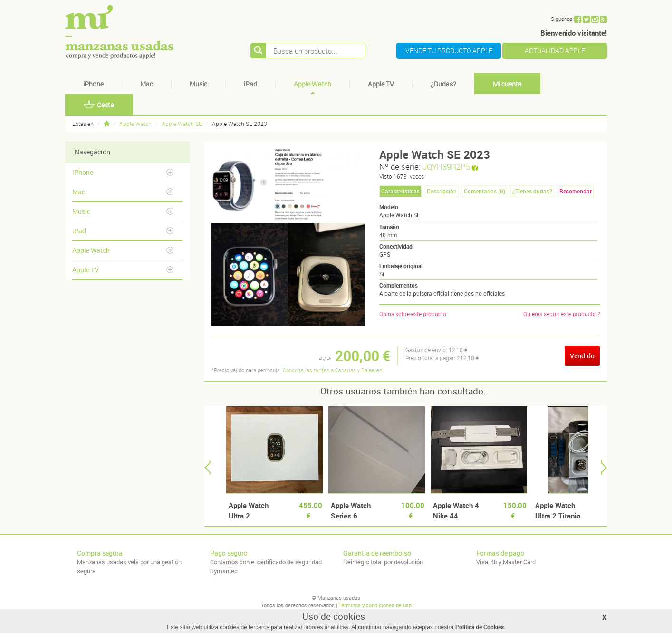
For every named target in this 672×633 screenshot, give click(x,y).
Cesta (99, 105)
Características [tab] (400, 191)
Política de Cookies (480, 627)
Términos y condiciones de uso (375, 605)
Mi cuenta (507, 84)
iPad (250, 84)
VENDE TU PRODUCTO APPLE (449, 51)
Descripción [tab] (442, 191)
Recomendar (576, 191)
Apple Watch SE (182, 124)
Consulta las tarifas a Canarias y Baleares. (333, 370)
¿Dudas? (443, 84)
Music (198, 84)
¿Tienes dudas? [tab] (532, 191)
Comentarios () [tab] (485, 191)
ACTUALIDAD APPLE (555, 51)
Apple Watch (312, 84)
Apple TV (381, 84)
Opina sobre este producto (413, 314)
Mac (147, 84)
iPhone (93, 84)
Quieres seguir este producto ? (562, 314)
